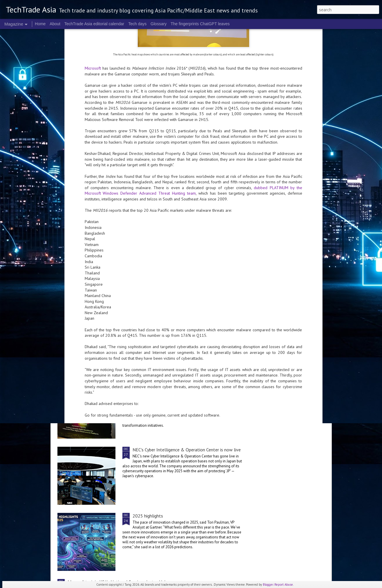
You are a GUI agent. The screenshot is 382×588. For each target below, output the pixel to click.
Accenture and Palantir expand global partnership (115, 349)
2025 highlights (148, 516)
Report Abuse (284, 585)
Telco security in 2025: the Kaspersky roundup (112, 314)
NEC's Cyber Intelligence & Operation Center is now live (187, 450)
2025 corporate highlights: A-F (152, 268)
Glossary (159, 24)
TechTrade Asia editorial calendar (94, 24)
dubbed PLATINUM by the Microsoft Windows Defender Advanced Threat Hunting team (193, 74)
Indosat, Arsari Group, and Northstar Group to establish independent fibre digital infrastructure (186, 386)
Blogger (268, 585)
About (55, 24)
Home (40, 24)
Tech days (137, 24)
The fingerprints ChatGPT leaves (200, 24)
